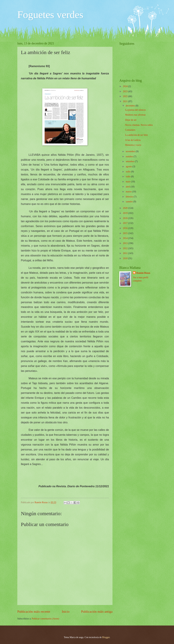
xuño (128, 177)
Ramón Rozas (143, 273)
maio (128, 182)
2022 (125, 96)
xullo (128, 172)
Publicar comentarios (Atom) (45, 619)
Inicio (66, 612)
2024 (125, 86)
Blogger (106, 637)
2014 (125, 238)
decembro (131, 106)
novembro (131, 151)
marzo (129, 192)
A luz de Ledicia (133, 140)
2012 (125, 248)
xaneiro (130, 202)
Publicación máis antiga (97, 612)
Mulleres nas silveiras (135, 115)
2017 (125, 223)
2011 (125, 253)
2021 (125, 101)
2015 (125, 233)
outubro (130, 157)
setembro (130, 161)
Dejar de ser (131, 120)
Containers (130, 130)
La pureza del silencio (135, 110)
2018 (125, 218)
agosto (129, 167)
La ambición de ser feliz (136, 135)
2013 (125, 243)
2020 (125, 208)
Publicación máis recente (34, 612)
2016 (125, 228)
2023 (125, 91)
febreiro (130, 197)
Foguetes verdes (50, 15)
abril (128, 187)
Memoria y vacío (133, 145)
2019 (125, 213)
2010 (125, 258)
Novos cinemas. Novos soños (139, 125)
